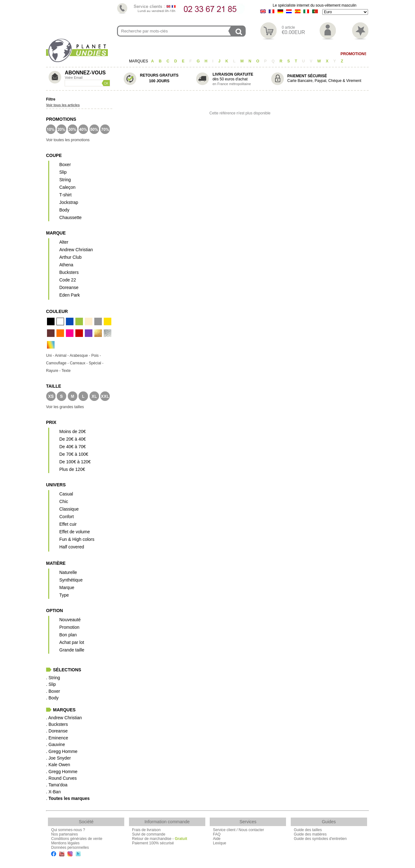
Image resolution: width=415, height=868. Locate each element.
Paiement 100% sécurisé (153, 843)
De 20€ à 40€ (73, 439)
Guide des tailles (308, 830)
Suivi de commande (149, 834)
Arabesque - (81, 356)
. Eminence (57, 738)
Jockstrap (69, 202)
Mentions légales (65, 843)
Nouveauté (70, 620)
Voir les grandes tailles (65, 407)
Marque (67, 587)
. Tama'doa (57, 785)
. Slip (51, 684)
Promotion (69, 627)
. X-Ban (53, 792)
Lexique (219, 843)
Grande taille (72, 650)
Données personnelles (70, 848)
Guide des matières (310, 834)
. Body (52, 698)
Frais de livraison (146, 830)
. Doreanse (57, 731)
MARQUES (139, 61)
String (65, 180)
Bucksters (69, 272)
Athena (66, 265)
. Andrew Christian (64, 718)
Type (64, 595)
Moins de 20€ (73, 431)
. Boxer (53, 691)
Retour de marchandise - (160, 839)
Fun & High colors (77, 539)
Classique (69, 509)
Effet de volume (75, 532)
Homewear (279, 54)
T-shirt (232, 54)
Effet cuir (68, 524)
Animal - (62, 356)
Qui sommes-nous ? (68, 830)
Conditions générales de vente (77, 839)
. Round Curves (61, 778)
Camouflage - (58, 363)
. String (53, 678)
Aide (217, 839)
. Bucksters (57, 724)
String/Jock (138, 54)
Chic (64, 501)
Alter (64, 242)
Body (253, 54)
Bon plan (68, 635)
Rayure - (54, 371)
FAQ (217, 834)
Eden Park (70, 295)
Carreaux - (79, 363)
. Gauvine (56, 744)
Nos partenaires (64, 834)
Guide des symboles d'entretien (320, 839)
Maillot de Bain (315, 54)
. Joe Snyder (58, 758)
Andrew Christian (76, 250)
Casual (66, 494)
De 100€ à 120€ (75, 462)
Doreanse (69, 287)
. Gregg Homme (62, 751)
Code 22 (68, 280)
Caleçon (207, 54)
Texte (66, 371)
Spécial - (96, 363)
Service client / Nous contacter (238, 830)
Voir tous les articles (63, 105)
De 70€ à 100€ (74, 454)
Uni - (50, 356)
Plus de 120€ (72, 469)
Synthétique (71, 580)
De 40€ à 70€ (73, 447)
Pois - (96, 356)
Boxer (183, 54)
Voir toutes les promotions (68, 140)
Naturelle (68, 572)
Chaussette (70, 217)
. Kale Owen (58, 765)
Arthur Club (70, 257)
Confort (67, 517)
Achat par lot (72, 642)
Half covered (72, 547)
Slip (164, 54)
